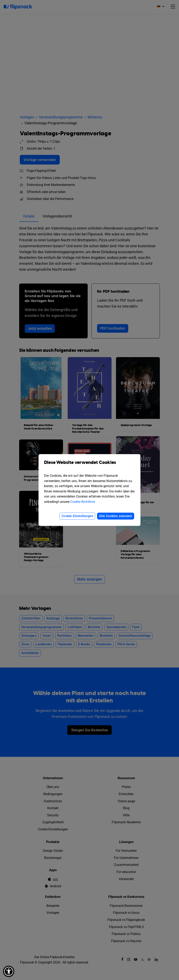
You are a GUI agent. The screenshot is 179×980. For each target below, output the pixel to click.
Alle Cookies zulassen (115, 516)
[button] (9, 971)
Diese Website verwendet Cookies (89, 465)
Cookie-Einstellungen (77, 516)
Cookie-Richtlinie (83, 502)
